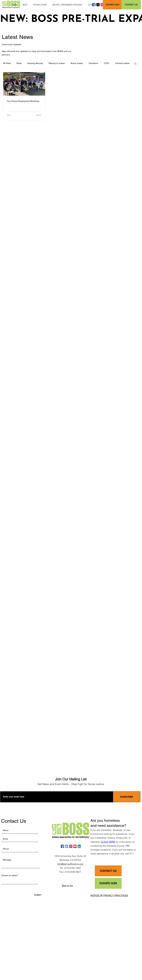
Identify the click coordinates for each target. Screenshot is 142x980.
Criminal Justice (122, 63)
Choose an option (9, 875)
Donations (93, 63)
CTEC (107, 63)
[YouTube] (75, 846)
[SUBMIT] (38, 895)
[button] (25, 5)
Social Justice (77, 63)
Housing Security (35, 63)
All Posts (7, 63)
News (19, 63)
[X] (98, 5)
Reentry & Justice (57, 63)
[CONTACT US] (131, 5)
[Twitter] (67, 846)
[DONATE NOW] (113, 5)
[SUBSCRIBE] (127, 797)
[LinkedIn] (79, 846)
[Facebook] (94, 5)
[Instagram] (102, 5)
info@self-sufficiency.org (70, 864)
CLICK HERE (108, 842)
